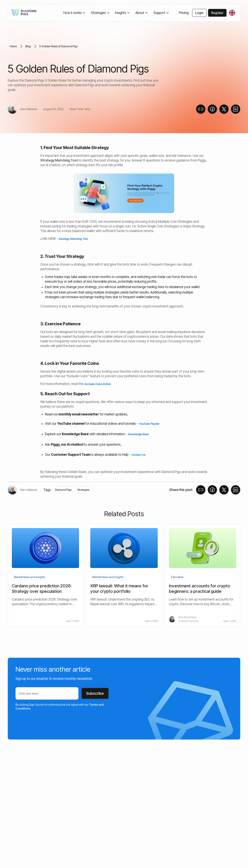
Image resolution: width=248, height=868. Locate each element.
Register (217, 13)
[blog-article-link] (45, 589)
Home (13, 46)
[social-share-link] (212, 109)
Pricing (184, 13)
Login (199, 13)
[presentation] (45, 723)
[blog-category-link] (29, 578)
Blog (28, 46)
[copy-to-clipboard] (201, 109)
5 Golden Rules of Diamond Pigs (58, 46)
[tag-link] (63, 490)
